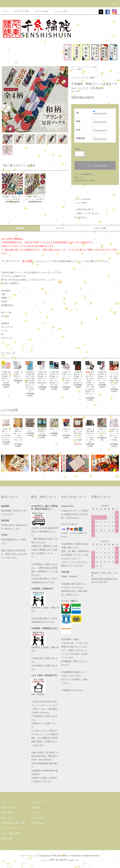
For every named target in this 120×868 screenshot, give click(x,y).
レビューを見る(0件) (81, 199)
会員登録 (35, 807)
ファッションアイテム (85, 67)
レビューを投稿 (79, 203)
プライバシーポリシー (11, 828)
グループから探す (40, 11)
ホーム (6, 11)
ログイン (35, 813)
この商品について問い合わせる (85, 213)
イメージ (60, 228)
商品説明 (20, 228)
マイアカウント (38, 802)
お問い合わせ (37, 823)
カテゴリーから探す (20, 11)
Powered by (60, 860)
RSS (3, 838)
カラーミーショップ (29, 856)
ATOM (10, 838)
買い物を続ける (79, 217)
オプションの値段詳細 (83, 174)
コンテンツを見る (59, 11)
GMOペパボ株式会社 (71, 856)
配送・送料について (10, 813)
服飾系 (80, 69)
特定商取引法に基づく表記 (84, 181)
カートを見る (37, 818)
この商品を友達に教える (82, 209)
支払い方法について (10, 807)
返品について (79, 177)
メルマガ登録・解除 (10, 833)
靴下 (95, 67)
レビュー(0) (100, 228)
